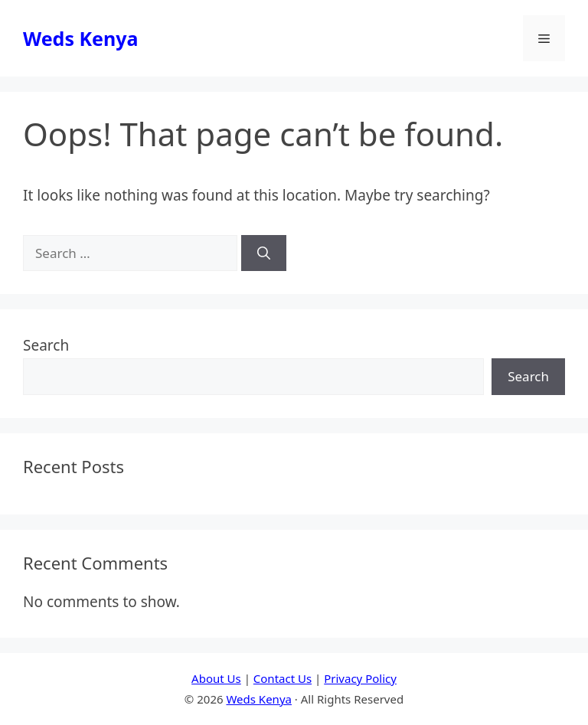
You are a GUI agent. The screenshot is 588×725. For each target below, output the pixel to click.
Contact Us (283, 678)
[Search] (264, 253)
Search (46, 345)
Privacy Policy (360, 678)
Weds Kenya (80, 38)
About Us (216, 678)
